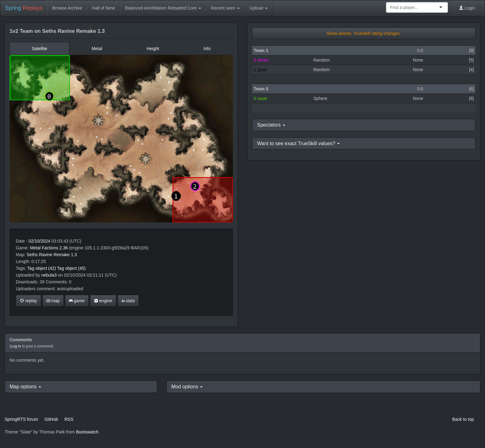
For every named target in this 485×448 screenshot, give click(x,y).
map (53, 301)
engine (103, 301)
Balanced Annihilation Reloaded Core (163, 8)
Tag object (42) (42, 268)
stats (128, 301)
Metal (97, 49)
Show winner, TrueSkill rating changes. (364, 33)
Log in (16, 346)
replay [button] (28, 301)
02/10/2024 (39, 241)
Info (207, 49)
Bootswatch (87, 432)
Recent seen (225, 8)
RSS (69, 419)
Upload (259, 8)
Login (467, 8)
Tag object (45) (71, 268)
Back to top (463, 419)
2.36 (64, 248)
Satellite (40, 49)
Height (153, 49)
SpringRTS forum (21, 419)
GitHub (51, 419)
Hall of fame (104, 8)
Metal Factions (44, 248)
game (77, 301)
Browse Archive (67, 8)
